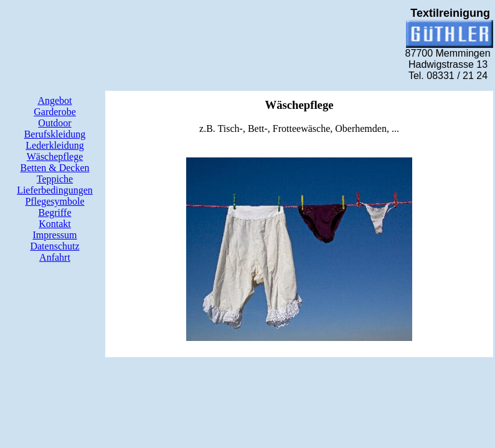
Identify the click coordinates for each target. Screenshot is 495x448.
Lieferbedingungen (55, 190)
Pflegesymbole (54, 201)
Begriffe (54, 212)
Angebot (54, 100)
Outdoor (54, 123)
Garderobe (55, 112)
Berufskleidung (55, 134)
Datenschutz (54, 246)
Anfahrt (55, 257)
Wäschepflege (55, 156)
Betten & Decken (54, 168)
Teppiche (55, 179)
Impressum (54, 235)
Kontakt (55, 224)
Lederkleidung (54, 145)
